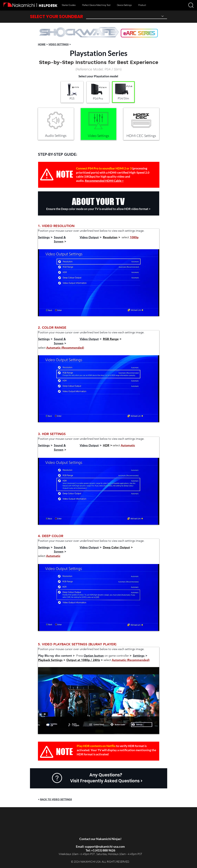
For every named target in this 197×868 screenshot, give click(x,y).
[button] (191, 5)
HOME (42, 44)
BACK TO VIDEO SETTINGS (56, 799)
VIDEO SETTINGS (59, 44)
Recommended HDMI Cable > (104, 181)
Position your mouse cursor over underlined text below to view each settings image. (91, 231)
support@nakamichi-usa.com (105, 846)
